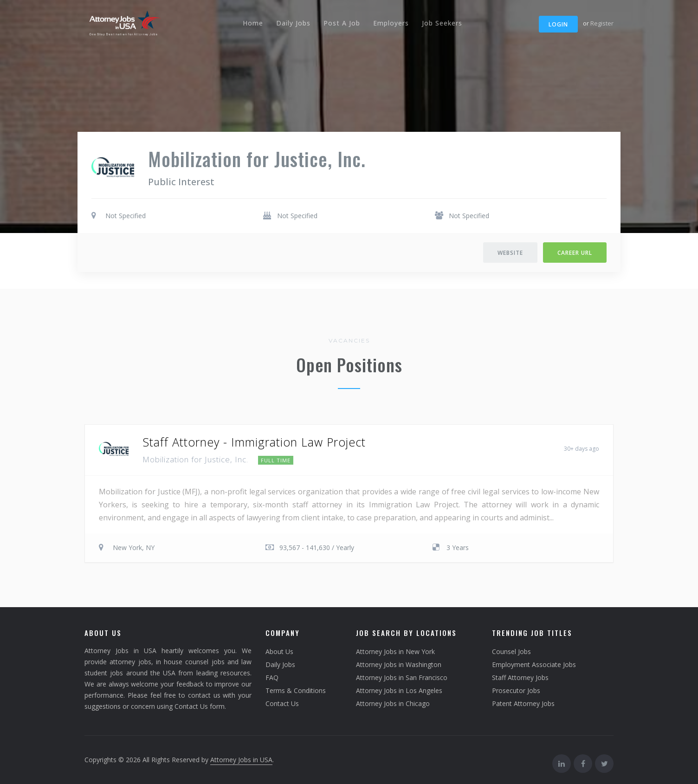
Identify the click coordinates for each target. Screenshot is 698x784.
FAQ (272, 677)
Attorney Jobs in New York (395, 651)
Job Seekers (442, 23)
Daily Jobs (293, 23)
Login (558, 24)
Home (253, 23)
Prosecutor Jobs (516, 690)
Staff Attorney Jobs (520, 677)
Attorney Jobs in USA (241, 760)
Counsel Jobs (511, 651)
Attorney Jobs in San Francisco (402, 677)
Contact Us (282, 703)
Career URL (575, 253)
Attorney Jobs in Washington (399, 664)
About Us (279, 651)
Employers (391, 23)
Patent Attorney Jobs (523, 703)
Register (602, 23)
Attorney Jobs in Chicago (393, 703)
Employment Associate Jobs (534, 664)
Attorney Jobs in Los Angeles (399, 690)
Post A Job (342, 23)
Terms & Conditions (296, 690)
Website (510, 253)
